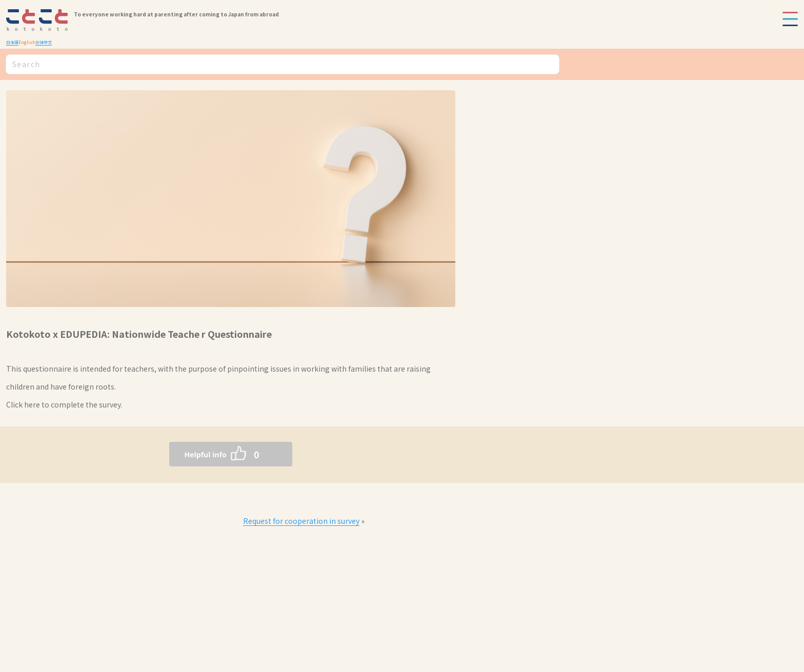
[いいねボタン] (210, 454)
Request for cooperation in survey (301, 521)
